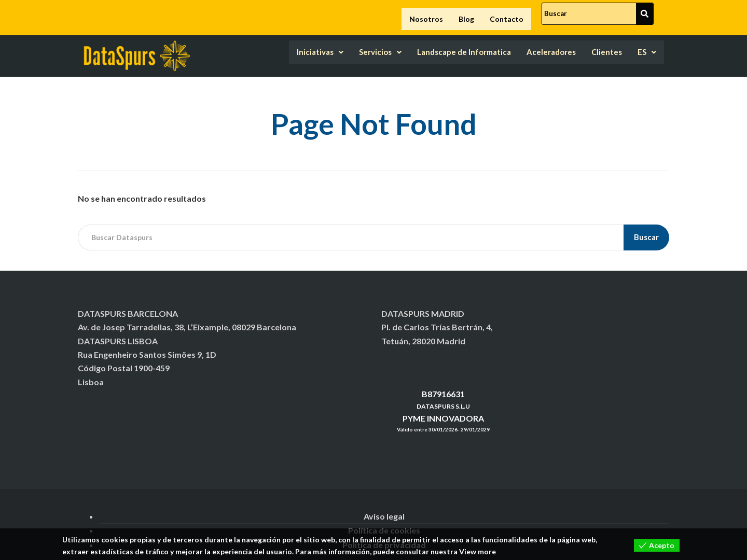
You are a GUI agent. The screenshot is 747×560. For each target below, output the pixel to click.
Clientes (603, 45)
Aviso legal (384, 508)
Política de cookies (384, 522)
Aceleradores (541, 45)
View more (478, 551)
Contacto (507, 15)
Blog (466, 15)
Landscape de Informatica (441, 45)
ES (646, 45)
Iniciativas (280, 45)
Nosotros (426, 15)
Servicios (346, 45)
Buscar (646, 229)
